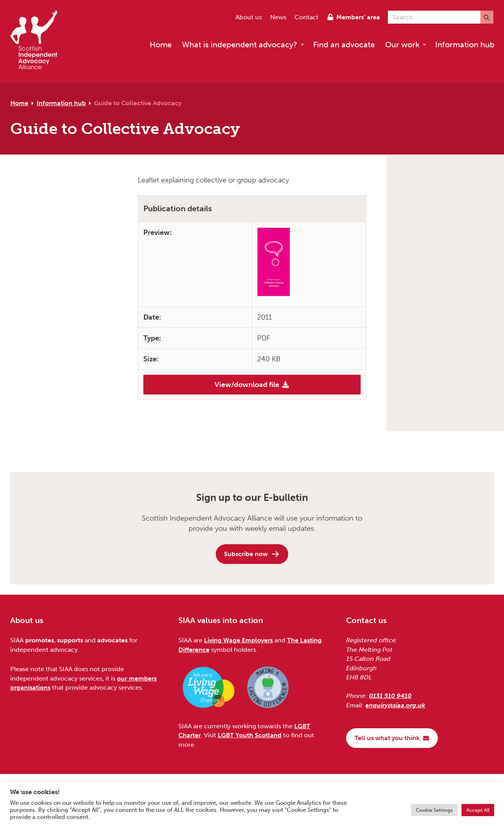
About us (249, 17)
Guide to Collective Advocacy (138, 103)
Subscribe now (252, 554)
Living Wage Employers (238, 640)
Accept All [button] (478, 810)
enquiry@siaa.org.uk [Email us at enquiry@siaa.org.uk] (395, 705)
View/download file (252, 385)
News (278, 17)
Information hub (61, 103)
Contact (307, 17)
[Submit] (487, 17)
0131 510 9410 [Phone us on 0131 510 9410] (390, 696)
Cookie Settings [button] (434, 810)
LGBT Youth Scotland (250, 735)
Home (19, 103)
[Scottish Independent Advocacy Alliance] (38, 41)
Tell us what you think (392, 738)
